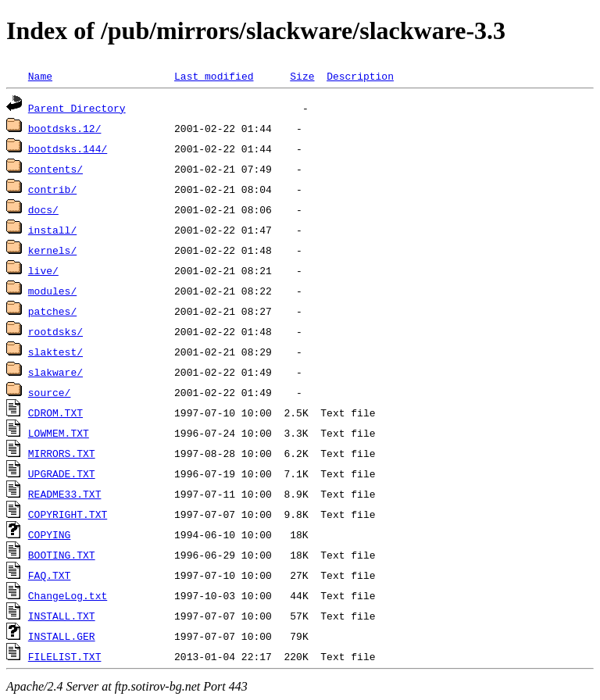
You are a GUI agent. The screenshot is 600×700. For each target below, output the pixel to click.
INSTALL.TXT (62, 616)
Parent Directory (77, 108)
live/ (43, 270)
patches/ (52, 311)
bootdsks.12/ (65, 128)
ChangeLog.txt (68, 595)
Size (302, 76)
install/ (52, 230)
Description (360, 76)
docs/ (43, 209)
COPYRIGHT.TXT (68, 514)
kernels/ (52, 250)
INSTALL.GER (62, 636)
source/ (50, 392)
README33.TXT (65, 494)
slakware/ (55, 372)
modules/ (52, 291)
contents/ (55, 169)
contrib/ (52, 189)
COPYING (50, 534)
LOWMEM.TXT (59, 433)
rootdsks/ (55, 331)
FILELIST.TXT (65, 656)
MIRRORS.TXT (62, 453)
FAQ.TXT (50, 575)
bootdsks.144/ (68, 148)
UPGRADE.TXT (62, 473)
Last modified (214, 76)
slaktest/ (55, 352)
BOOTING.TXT (62, 555)
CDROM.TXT (55, 412)
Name (40, 76)
